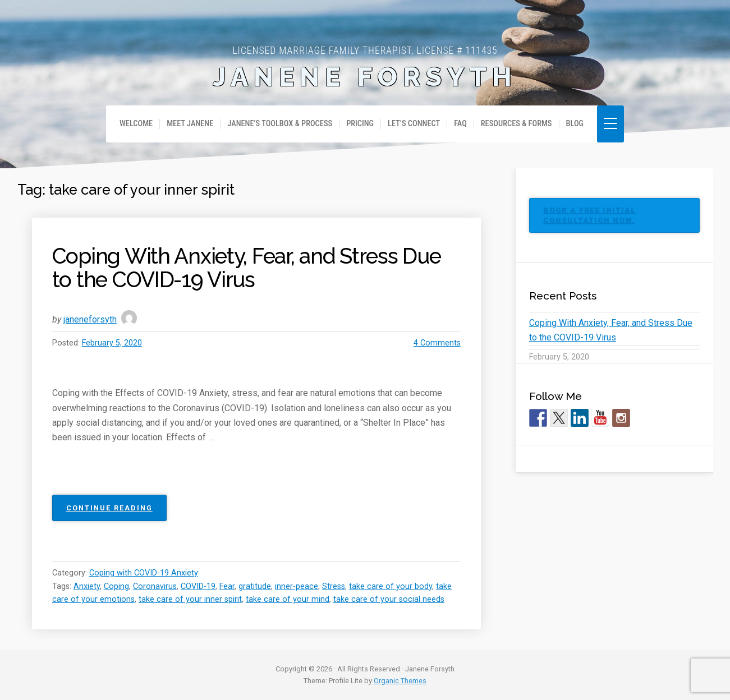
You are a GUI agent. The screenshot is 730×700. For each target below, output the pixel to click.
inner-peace (297, 586)
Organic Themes (400, 681)
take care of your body (391, 586)
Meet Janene (190, 124)
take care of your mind (288, 599)
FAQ (460, 124)
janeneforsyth (90, 319)
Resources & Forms (516, 124)
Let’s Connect (414, 124)
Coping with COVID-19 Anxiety (144, 573)
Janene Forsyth (365, 77)
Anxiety (87, 586)
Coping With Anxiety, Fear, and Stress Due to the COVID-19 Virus (247, 268)
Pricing (360, 124)
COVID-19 (198, 586)
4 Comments (437, 343)
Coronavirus (155, 586)
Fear (227, 586)
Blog (575, 124)
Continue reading (116, 511)
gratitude (255, 586)
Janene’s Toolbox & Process (280, 124)
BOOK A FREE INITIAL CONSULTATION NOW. (589, 215)
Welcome (136, 124)
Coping (116, 586)
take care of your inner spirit (190, 599)
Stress (334, 586)
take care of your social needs (389, 599)
